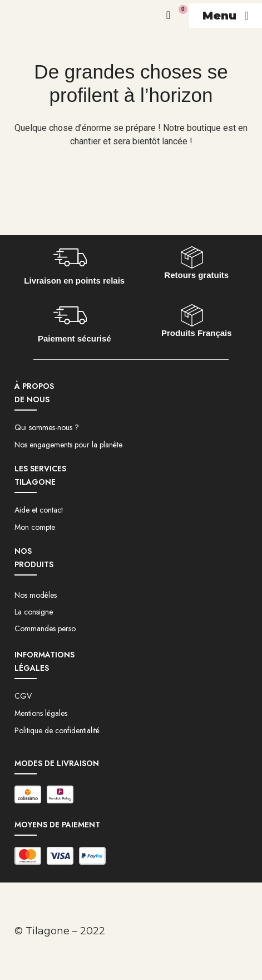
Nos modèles (36, 595)
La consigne (34, 612)
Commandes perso (45, 628)
